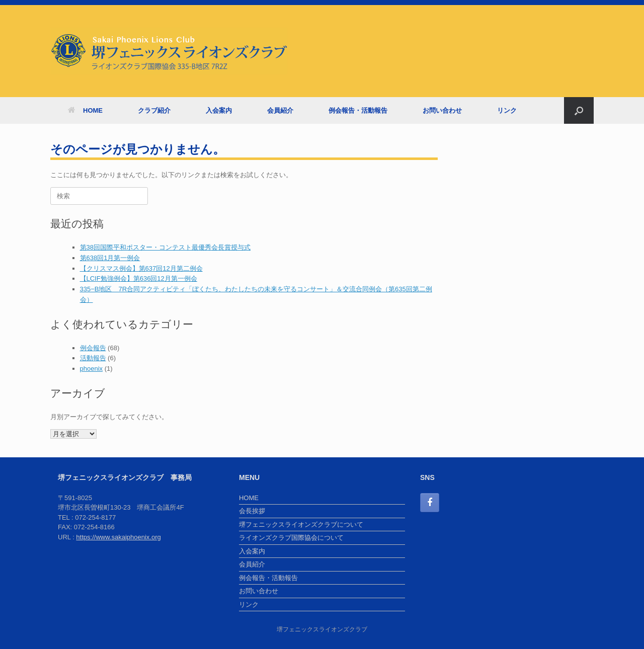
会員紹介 (280, 110)
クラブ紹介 (154, 110)
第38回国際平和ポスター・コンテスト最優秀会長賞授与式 (165, 247)
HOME (85, 110)
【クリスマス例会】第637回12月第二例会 (141, 268)
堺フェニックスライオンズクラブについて (301, 524)
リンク (507, 110)
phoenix (92, 369)
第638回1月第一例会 (110, 258)
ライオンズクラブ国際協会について (291, 538)
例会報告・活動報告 (358, 110)
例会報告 (93, 348)
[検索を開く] (579, 110)
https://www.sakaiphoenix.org (118, 537)
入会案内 (219, 110)
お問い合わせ (442, 110)
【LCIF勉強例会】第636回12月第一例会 (139, 278)
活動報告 (93, 358)
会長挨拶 (252, 511)
